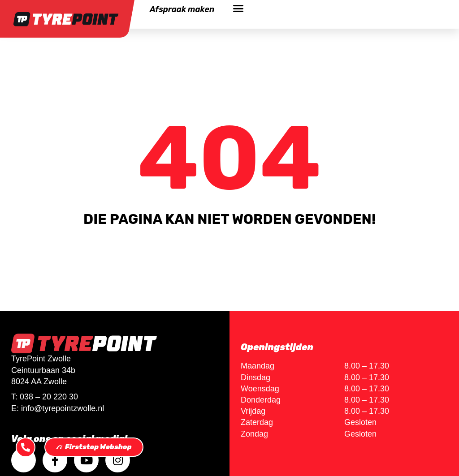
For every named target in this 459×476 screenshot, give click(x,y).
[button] (238, 9)
